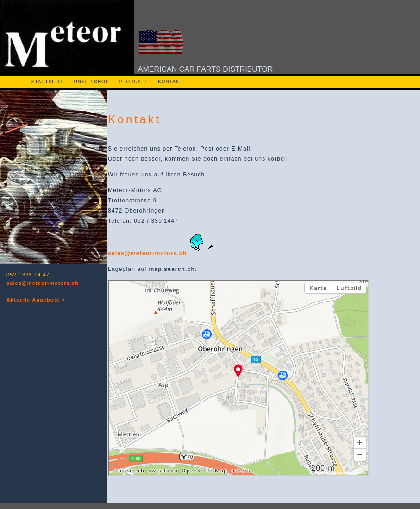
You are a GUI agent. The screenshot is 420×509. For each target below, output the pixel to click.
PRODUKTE (134, 82)
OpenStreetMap (204, 471)
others (241, 471)
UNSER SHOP (92, 82)
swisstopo (163, 471)
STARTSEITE (48, 82)
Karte (319, 288)
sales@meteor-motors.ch (43, 283)
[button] (360, 443)
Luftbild (349, 288)
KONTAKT (170, 82)
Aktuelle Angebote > (36, 300)
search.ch (131, 471)
